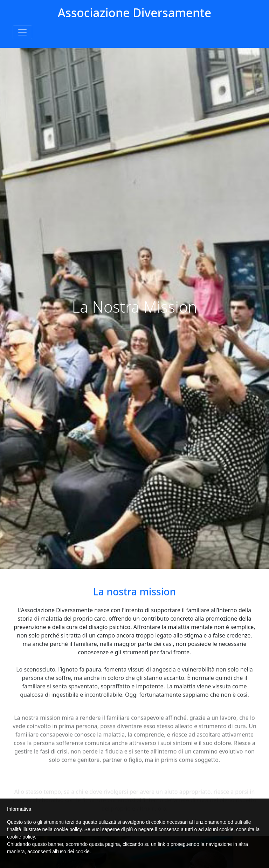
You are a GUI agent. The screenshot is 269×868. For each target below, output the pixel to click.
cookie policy (21, 837)
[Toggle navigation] (22, 32)
